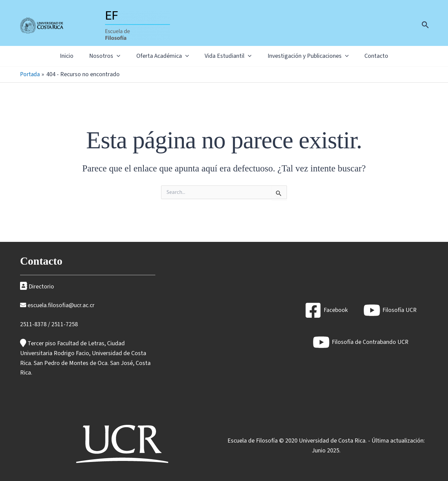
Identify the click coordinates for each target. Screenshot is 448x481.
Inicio (55, 56)
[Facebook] (326, 310)
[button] (425, 26)
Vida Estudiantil (230, 56)
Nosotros (98, 56)
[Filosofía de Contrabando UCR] (360, 342)
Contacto (388, 56)
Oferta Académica (160, 56)
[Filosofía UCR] (390, 310)
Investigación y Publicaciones (315, 56)
